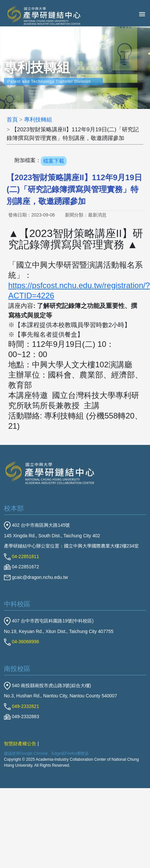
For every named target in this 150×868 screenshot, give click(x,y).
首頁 (12, 120)
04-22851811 (21, 556)
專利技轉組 (38, 120)
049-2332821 (21, 706)
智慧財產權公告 (20, 744)
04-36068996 (21, 642)
